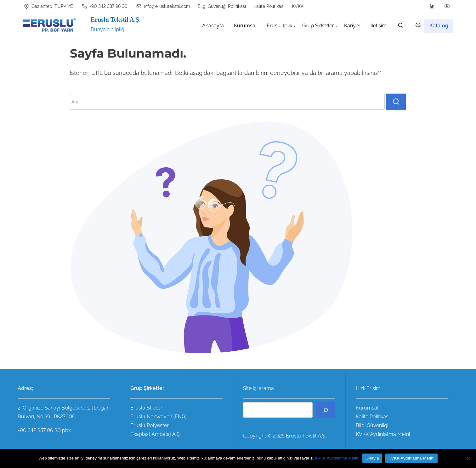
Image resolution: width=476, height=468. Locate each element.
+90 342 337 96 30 (105, 6)
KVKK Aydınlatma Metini (337, 458)
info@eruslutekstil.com (163, 6)
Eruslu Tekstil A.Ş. (116, 19)
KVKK (298, 6)
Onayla (372, 458)
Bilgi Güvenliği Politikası (222, 6)
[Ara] (326, 410)
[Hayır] (468, 458)
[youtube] (447, 6)
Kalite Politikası (269, 6)
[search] (400, 27)
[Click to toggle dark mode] (417, 26)
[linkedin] (432, 6)
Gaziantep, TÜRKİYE (48, 6)
